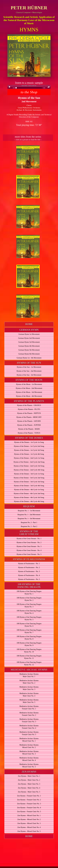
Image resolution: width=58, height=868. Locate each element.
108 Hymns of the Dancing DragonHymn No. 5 (29, 618)
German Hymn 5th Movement (29, 350)
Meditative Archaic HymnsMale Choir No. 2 (29, 682)
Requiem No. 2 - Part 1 (29, 522)
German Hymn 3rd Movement (29, 342)
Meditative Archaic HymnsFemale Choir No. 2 (29, 714)
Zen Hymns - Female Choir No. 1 (29, 796)
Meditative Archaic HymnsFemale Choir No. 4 (29, 727)
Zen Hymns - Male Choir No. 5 (29, 792)
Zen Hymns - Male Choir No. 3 (29, 784)
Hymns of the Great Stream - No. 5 (29, 554)
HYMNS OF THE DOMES (29, 438)
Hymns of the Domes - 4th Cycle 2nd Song (29, 494)
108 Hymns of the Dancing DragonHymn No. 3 (29, 605)
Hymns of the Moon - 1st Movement (29, 384)
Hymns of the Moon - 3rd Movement (29, 392)
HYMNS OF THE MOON (29, 380)
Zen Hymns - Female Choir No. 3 (29, 804)
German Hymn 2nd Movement (29, 338)
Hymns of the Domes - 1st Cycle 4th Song (29, 454)
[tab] (29, 324)
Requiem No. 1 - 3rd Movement (29, 519)
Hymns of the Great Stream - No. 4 (29, 550)
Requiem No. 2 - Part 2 (29, 526)
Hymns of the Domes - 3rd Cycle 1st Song (29, 474)
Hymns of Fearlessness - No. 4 (29, 575)
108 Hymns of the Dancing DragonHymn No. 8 (29, 638)
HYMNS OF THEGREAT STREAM (29, 533)
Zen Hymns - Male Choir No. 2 (29, 780)
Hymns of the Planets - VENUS (29, 433)
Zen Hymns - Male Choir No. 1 (29, 776)
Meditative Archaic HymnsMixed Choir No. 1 (29, 740)
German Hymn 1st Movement (29, 334)
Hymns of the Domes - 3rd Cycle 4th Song (29, 486)
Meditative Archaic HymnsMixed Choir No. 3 (29, 753)
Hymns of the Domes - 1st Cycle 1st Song (29, 442)
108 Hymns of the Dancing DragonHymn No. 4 (29, 612)
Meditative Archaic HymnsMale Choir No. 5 (29, 701)
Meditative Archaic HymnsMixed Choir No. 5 (29, 765)
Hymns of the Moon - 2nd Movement (29, 388)
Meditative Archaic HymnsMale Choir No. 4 (29, 695)
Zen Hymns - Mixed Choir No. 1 (29, 815)
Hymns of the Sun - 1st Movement (29, 367)
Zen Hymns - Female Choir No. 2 (29, 800)
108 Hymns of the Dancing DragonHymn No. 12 (29, 663)
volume (49, 87)
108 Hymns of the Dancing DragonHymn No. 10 (29, 651)
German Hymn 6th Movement (29, 354)
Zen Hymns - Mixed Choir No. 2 (29, 819)
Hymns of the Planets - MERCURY (29, 417)
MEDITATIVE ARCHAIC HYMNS (29, 670)
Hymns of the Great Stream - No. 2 (29, 542)
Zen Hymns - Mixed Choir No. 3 (29, 823)
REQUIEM (29, 506)
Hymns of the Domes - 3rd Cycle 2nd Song (29, 478)
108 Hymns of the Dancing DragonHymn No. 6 (29, 625)
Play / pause (9, 87)
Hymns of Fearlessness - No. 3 (29, 571)
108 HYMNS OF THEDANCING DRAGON (29, 586)
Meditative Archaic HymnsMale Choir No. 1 (29, 675)
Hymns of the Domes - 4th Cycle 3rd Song (29, 497)
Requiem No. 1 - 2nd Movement (29, 515)
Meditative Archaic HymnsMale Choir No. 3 (29, 688)
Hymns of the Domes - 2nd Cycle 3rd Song (29, 466)
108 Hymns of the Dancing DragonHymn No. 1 (29, 593)
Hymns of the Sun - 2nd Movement (29, 371)
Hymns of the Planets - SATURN (29, 421)
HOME (29, 324)
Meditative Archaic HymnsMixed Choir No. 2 (29, 746)
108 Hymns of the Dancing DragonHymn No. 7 (29, 631)
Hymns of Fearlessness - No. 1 (29, 564)
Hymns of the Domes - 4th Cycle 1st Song (29, 490)
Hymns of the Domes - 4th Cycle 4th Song (29, 501)
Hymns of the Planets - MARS (29, 429)
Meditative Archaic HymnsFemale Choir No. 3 (29, 720)
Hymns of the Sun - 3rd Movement (29, 375)
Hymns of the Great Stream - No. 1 (29, 539)
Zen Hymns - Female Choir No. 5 (29, 812)
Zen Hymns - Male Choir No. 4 (29, 788)
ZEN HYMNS (29, 772)
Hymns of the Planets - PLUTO (29, 409)
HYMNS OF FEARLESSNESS (29, 559)
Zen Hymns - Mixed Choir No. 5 (29, 831)
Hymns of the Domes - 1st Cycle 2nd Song (29, 446)
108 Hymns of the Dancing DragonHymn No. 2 (29, 599)
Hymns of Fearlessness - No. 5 (29, 579)
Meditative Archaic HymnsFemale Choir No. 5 (29, 733)
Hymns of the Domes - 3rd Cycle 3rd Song (29, 482)
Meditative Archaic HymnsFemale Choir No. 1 (29, 707)
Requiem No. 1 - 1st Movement (29, 511)
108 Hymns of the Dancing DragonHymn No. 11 (29, 657)
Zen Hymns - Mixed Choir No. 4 (29, 827)
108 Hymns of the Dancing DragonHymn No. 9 (29, 644)
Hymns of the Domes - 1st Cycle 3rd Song (29, 450)
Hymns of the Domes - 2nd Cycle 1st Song (29, 458)
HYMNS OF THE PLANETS (29, 401)
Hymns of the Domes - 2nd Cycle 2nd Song (29, 462)
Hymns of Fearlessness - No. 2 (29, 567)
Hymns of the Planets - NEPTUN (29, 413)
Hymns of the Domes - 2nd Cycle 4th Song (29, 470)
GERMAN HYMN (29, 330)
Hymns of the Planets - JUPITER (29, 425)
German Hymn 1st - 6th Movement (29, 358)
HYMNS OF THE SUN (29, 363)
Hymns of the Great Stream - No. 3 (29, 546)
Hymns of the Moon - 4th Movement (29, 396)
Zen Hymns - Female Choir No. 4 (29, 808)
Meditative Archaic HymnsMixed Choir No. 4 (29, 759)
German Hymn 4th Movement (29, 346)
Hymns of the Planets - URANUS (29, 405)
